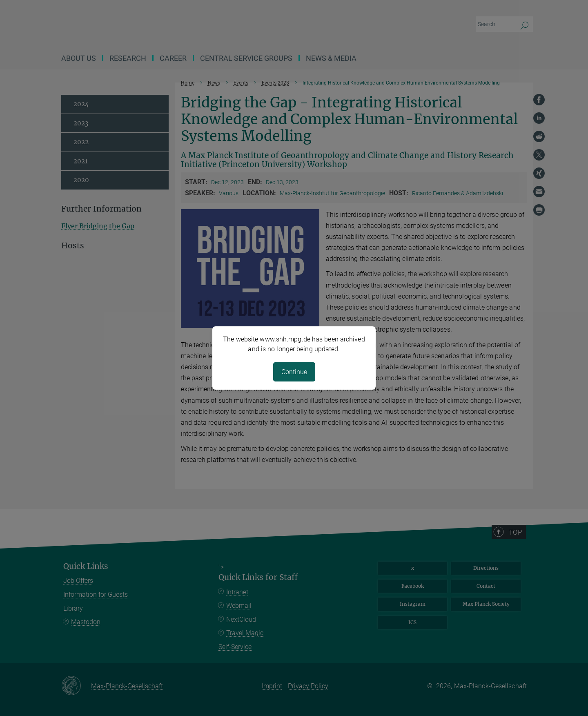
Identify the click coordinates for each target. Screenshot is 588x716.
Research (128, 58)
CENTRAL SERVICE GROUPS (246, 58)
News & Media (331, 58)
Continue (294, 372)
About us (79, 58)
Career (173, 58)
